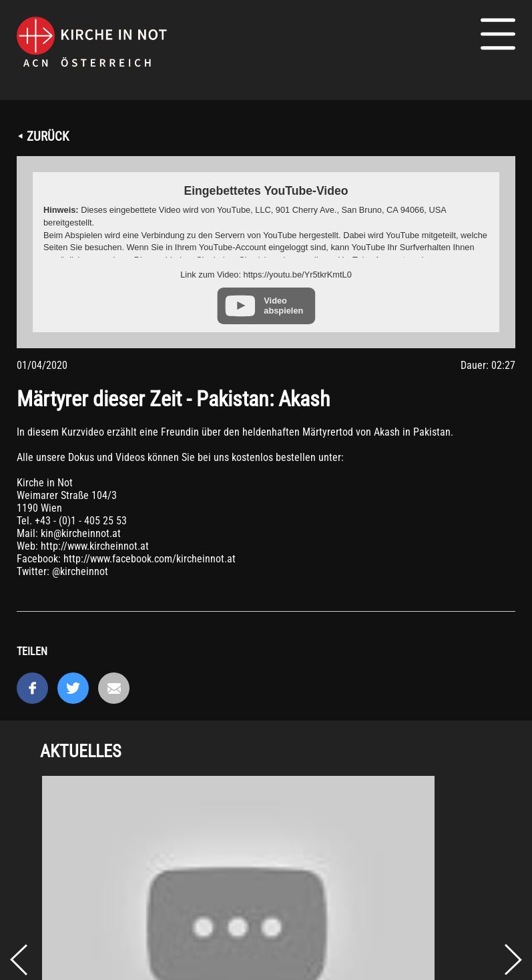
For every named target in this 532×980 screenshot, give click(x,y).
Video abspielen (283, 306)
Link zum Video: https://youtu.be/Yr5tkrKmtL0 (266, 275)
